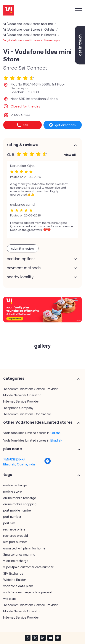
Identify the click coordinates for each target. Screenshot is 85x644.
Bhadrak (56, 439)
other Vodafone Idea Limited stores (38, 421)
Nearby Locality (20, 275)
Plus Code (13, 447)
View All (70, 153)
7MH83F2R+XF (14, 458)
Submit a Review (23, 247)
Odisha (55, 431)
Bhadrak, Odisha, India (19, 463)
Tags (8, 473)
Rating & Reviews (22, 143)
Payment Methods (24, 266)
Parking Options (21, 257)
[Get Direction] (48, 462)
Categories (14, 377)
